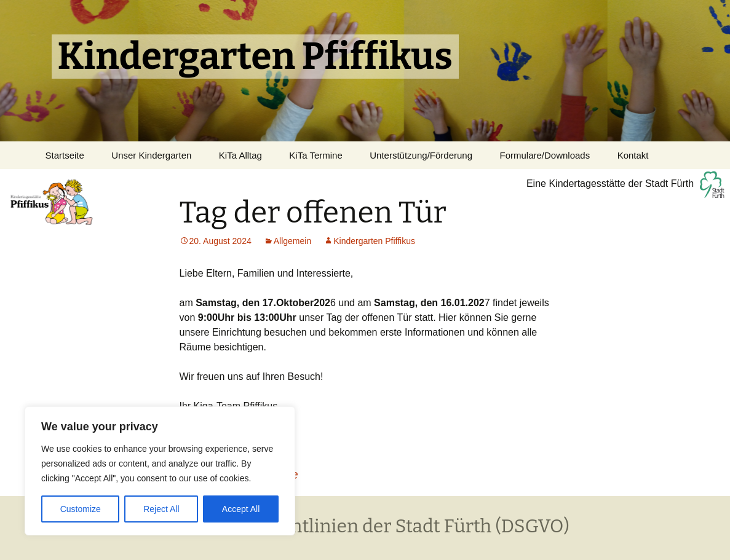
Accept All (241, 509)
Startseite (65, 155)
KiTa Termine (315, 155)
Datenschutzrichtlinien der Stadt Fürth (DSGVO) (365, 526)
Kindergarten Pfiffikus (374, 241)
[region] (160, 471)
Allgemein (292, 241)
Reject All (161, 509)
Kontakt (633, 155)
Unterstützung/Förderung (421, 155)
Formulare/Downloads (545, 155)
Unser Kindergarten (151, 155)
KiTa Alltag (240, 155)
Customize (81, 509)
